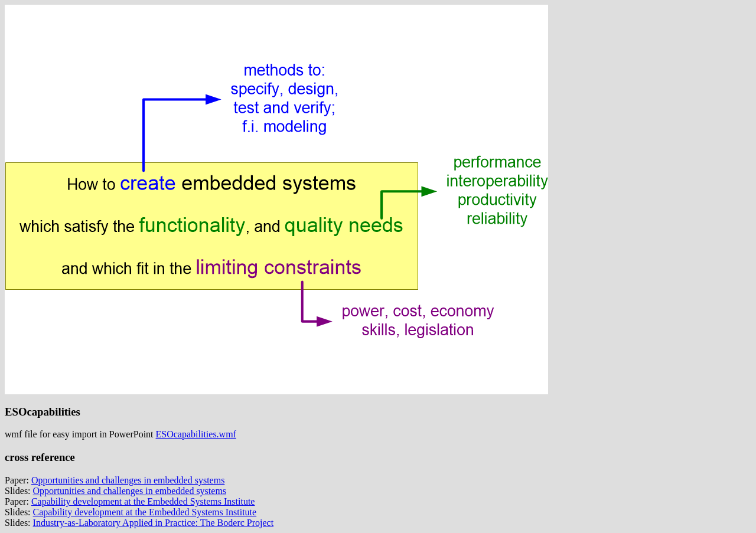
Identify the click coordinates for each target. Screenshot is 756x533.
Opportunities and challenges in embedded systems (128, 480)
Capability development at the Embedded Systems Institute (143, 501)
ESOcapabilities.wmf (196, 434)
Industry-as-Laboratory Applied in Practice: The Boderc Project (154, 523)
